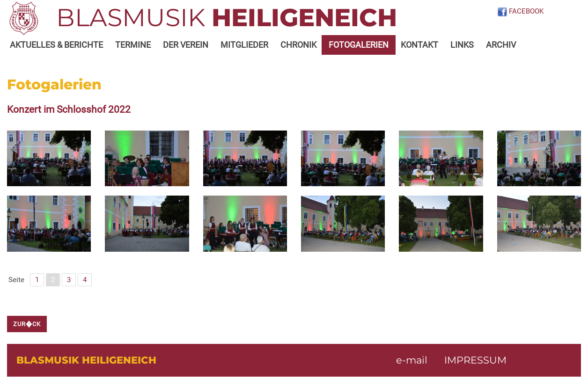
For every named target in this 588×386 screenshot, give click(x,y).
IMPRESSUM (475, 360)
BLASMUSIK (227, 17)
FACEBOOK (520, 11)
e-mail (412, 360)
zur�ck (27, 324)
